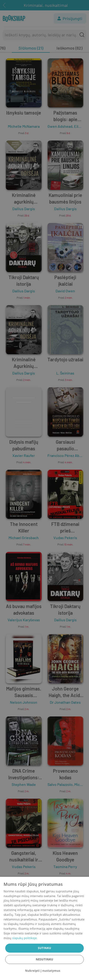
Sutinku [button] (44, 948)
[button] (44, 971)
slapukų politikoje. (25, 938)
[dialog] (44, 928)
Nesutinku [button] (44, 959)
